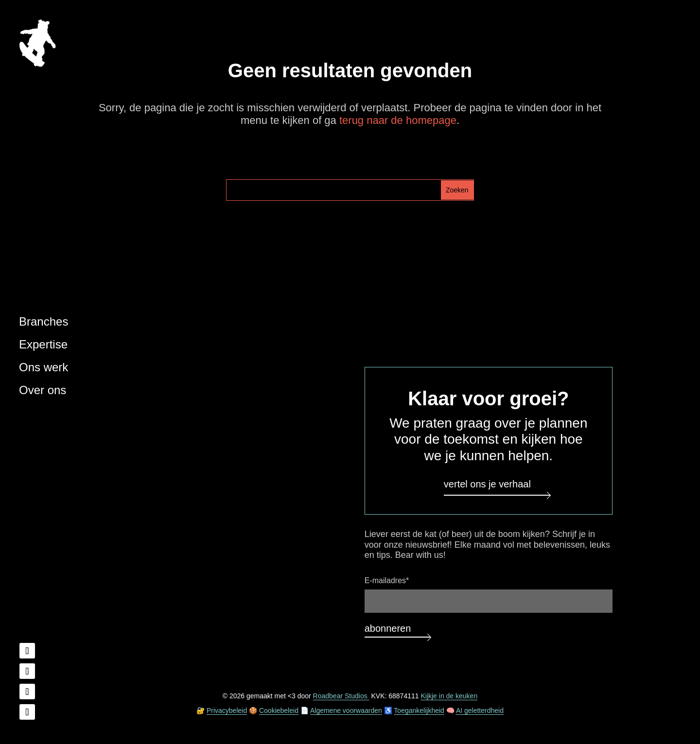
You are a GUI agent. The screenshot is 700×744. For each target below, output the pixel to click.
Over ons (43, 390)
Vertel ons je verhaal (487, 484)
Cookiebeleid (279, 710)
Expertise (43, 344)
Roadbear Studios (341, 696)
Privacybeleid (227, 710)
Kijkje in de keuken (449, 696)
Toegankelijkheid (419, 710)
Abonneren (388, 628)
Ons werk (44, 367)
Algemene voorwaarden (346, 710)
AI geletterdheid (480, 710)
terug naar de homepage (398, 120)
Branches (44, 321)
